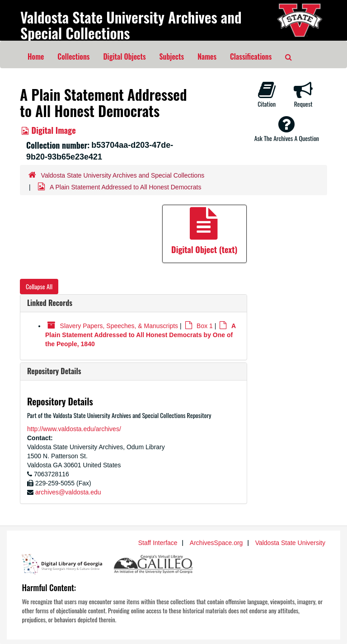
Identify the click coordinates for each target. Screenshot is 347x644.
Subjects (172, 56)
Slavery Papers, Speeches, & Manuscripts (119, 326)
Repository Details (54, 371)
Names (207, 56)
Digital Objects (124, 56)
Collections (73, 56)
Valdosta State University (290, 543)
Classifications (251, 56)
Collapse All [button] (39, 286)
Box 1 (205, 326)
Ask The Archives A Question (287, 129)
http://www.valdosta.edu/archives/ (74, 429)
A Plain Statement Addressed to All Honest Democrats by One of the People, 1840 (141, 335)
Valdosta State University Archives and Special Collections (131, 25)
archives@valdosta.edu (68, 492)
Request (303, 94)
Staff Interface (158, 543)
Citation (267, 94)
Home (36, 56)
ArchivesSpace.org (216, 543)
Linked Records (50, 303)
